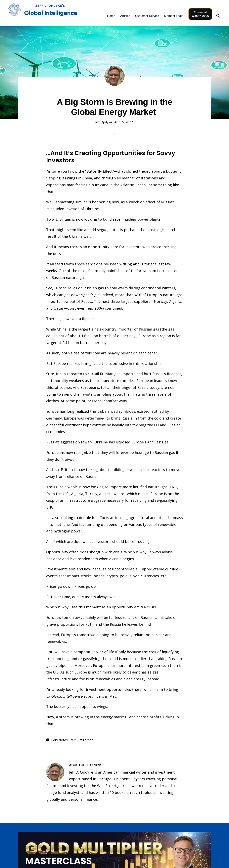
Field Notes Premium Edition (72, 740)
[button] (218, 16)
